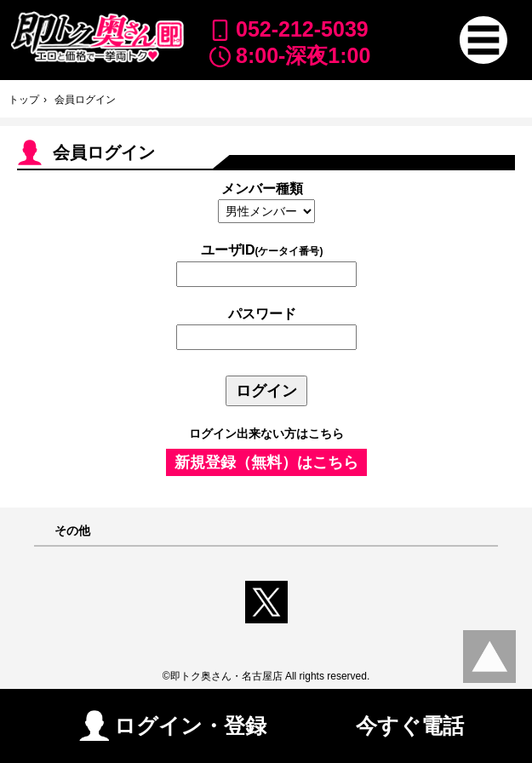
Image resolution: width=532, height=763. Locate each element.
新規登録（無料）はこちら (266, 462)
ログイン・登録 (173, 725)
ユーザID (262, 250)
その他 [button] (72, 531)
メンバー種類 (262, 189)
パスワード (262, 314)
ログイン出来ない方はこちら (266, 433)
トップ (24, 100)
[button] (483, 40)
